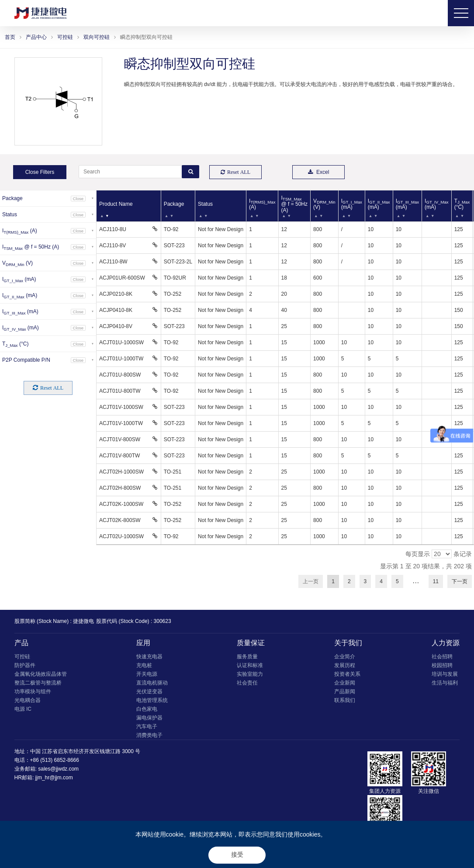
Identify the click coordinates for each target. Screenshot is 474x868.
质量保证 (251, 643)
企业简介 (345, 657)
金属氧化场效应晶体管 (41, 674)
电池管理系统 (152, 700)
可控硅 (65, 37)
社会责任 (247, 683)
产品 (21, 643)
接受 (237, 854)
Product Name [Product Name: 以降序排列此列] (116, 204)
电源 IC (23, 709)
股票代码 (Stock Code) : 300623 (133, 621)
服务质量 (247, 657)
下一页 (460, 581)
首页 (10, 37)
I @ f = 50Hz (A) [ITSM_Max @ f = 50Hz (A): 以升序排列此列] (294, 204)
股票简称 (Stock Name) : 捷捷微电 (54, 621)
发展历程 (345, 665)
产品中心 (36, 37)
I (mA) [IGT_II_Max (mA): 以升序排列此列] (379, 204)
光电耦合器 (28, 700)
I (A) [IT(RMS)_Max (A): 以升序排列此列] (262, 204)
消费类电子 (149, 735)
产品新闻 (345, 692)
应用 (143, 643)
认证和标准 (250, 665)
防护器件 (25, 665)
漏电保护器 (149, 718)
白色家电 (147, 709)
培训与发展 (445, 674)
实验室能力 (250, 674)
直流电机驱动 (152, 683)
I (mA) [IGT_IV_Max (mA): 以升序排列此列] (437, 204)
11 (436, 581)
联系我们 (345, 700)
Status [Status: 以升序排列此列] (205, 204)
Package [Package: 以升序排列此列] (174, 204)
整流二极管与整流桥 (38, 683)
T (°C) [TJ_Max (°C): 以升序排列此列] (462, 204)
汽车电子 (147, 726)
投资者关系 (347, 674)
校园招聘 (442, 665)
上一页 (311, 581)
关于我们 (348, 643)
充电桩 (144, 665)
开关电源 (147, 674)
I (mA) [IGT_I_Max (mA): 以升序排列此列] (352, 204)
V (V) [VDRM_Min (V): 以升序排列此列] (324, 204)
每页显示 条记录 (439, 554)
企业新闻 (345, 683)
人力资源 (446, 643)
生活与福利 (445, 683)
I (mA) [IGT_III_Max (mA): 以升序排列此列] (407, 204)
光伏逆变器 (149, 692)
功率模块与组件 (33, 692)
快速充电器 (149, 657)
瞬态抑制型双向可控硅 (146, 37)
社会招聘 (442, 657)
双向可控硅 (97, 37)
